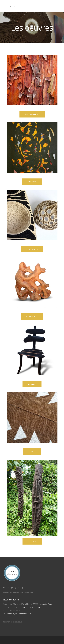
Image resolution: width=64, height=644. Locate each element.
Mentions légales (29, 592)
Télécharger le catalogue (12, 622)
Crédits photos (19, 592)
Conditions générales (9, 592)
